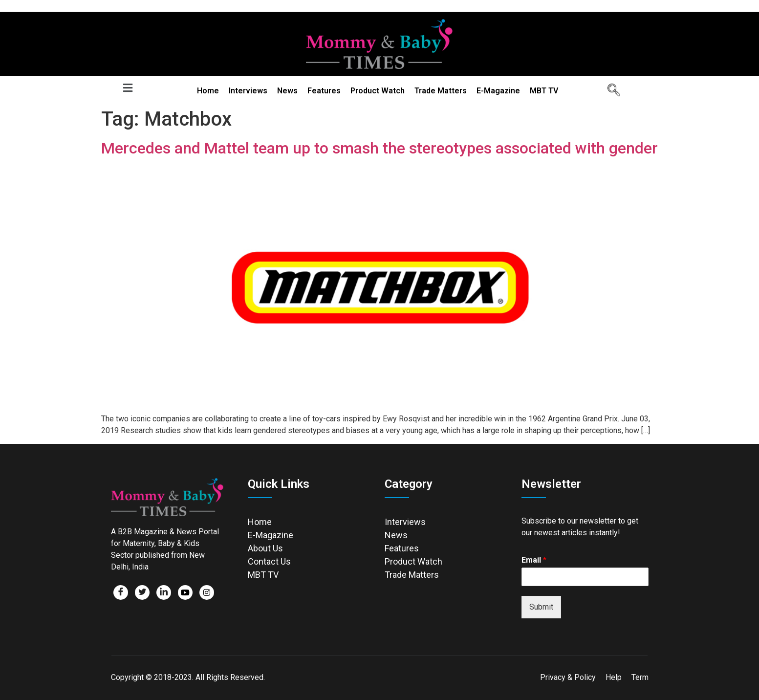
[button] (128, 88)
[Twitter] (142, 592)
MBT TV (544, 91)
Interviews (248, 91)
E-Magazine (498, 91)
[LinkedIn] (164, 592)
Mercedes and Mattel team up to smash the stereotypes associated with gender (379, 148)
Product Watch (378, 91)
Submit (541, 607)
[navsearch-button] (610, 91)
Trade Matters (441, 91)
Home (208, 91)
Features (324, 91)
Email (534, 560)
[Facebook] (121, 592)
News (287, 91)
